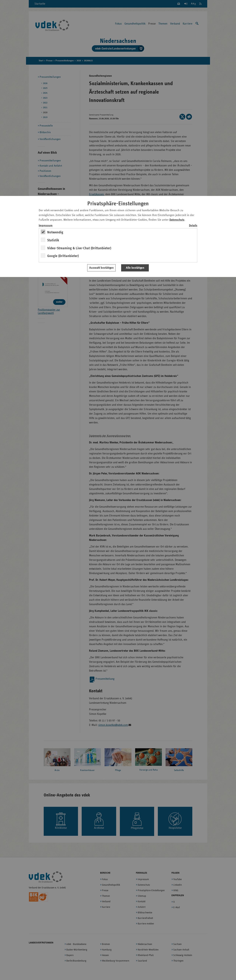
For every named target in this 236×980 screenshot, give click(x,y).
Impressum (46, 226)
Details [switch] (193, 226)
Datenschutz (177, 220)
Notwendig (55, 232)
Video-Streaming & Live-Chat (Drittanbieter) (79, 248)
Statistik (53, 240)
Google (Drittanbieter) (63, 256)
